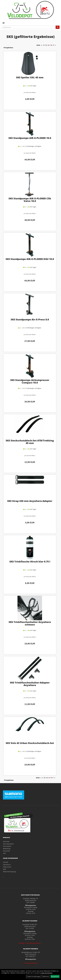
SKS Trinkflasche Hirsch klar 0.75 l (30, 561)
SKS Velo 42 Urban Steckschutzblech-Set (30, 743)
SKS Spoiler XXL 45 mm (30, 77)
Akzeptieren (55, 976)
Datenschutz (7, 867)
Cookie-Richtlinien (46, 973)
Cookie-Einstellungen (34, 976)
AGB (4, 869)
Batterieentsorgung (9, 872)
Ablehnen (46, 976)
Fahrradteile (7, 846)
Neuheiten (6, 851)
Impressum (7, 865)
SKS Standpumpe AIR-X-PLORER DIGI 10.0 (30, 259)
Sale (4, 853)
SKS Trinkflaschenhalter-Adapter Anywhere (30, 684)
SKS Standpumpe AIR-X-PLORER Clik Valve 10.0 (30, 200)
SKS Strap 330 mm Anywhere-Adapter (30, 501)
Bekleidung (7, 849)
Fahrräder (6, 841)
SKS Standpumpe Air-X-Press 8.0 (30, 319)
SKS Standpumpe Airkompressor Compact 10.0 (30, 381)
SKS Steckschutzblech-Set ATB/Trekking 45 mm (30, 442)
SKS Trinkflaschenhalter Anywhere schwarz (30, 623)
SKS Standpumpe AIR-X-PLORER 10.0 (30, 138)
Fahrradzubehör (8, 844)
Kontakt (5, 862)
